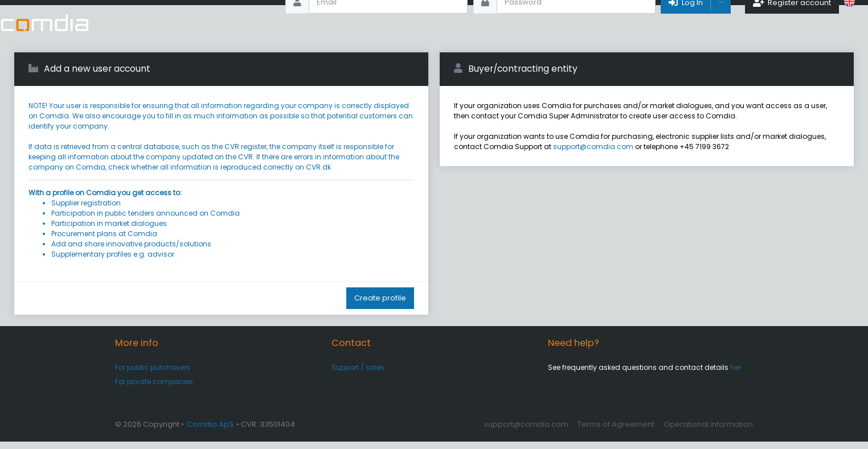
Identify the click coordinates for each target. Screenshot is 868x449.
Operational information (708, 432)
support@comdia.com (593, 154)
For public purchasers (153, 375)
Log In (685, 22)
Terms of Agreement (616, 432)
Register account (792, 22)
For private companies (154, 389)
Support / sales (358, 375)
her (736, 375)
